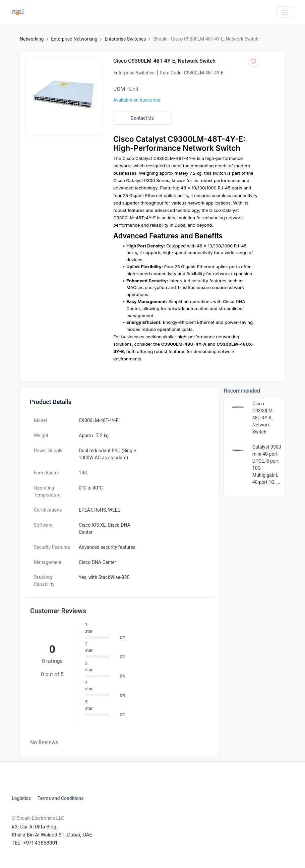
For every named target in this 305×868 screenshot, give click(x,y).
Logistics (21, 798)
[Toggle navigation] (285, 12)
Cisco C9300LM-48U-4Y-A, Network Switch (263, 418)
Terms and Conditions (60, 798)
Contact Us (142, 118)
